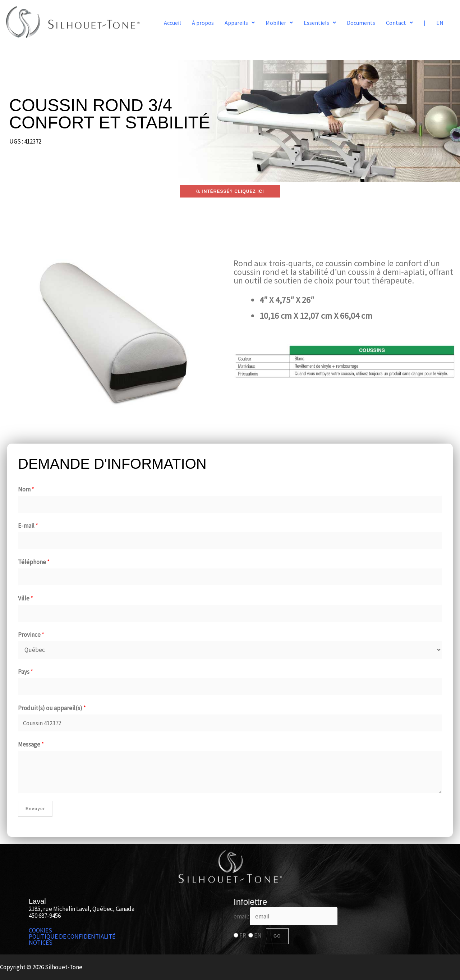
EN (440, 23)
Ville (26, 598)
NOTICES (41, 943)
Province (31, 635)
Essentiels (320, 23)
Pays (26, 672)
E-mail (28, 526)
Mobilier (279, 23)
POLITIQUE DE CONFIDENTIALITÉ (72, 937)
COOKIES (40, 931)
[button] (240, 23)
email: (286, 916)
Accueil (172, 23)
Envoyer (35, 809)
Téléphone (34, 562)
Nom (26, 489)
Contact (399, 23)
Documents (361, 23)
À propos (203, 23)
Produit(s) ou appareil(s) (52, 708)
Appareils (240, 23)
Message (31, 744)
